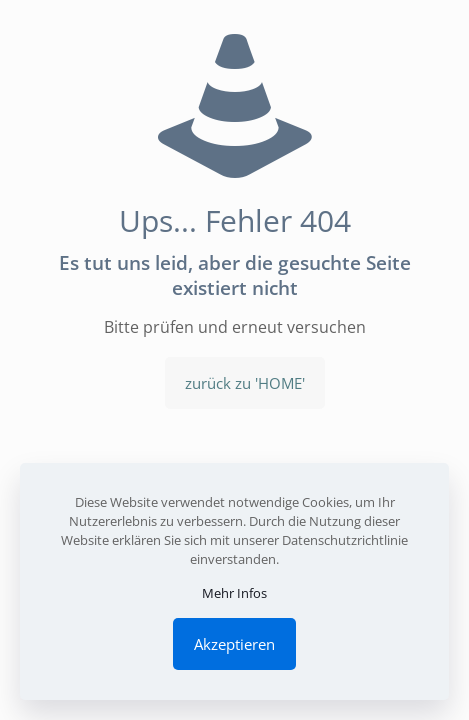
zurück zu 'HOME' (245, 383)
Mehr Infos (234, 593)
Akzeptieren (234, 644)
